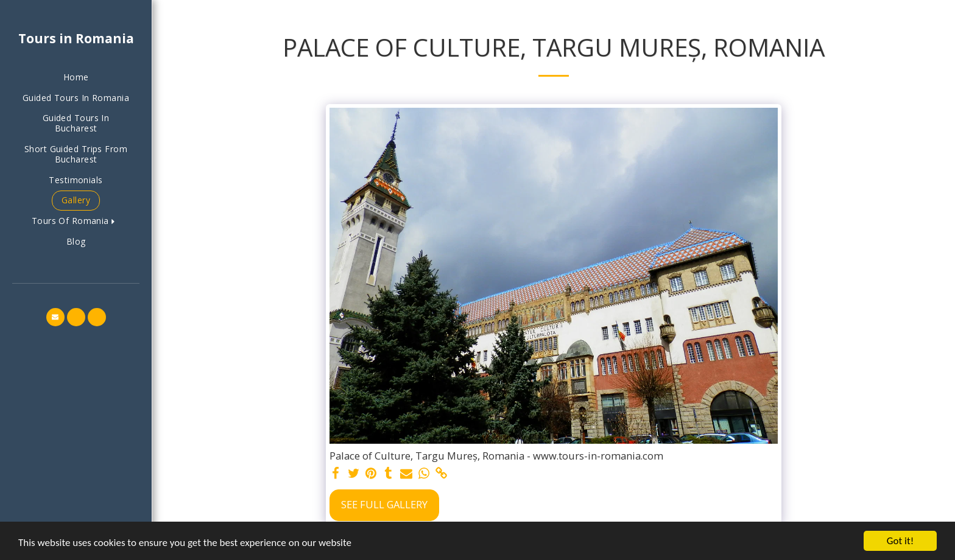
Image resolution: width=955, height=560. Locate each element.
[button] (76, 221)
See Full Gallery (384, 504)
